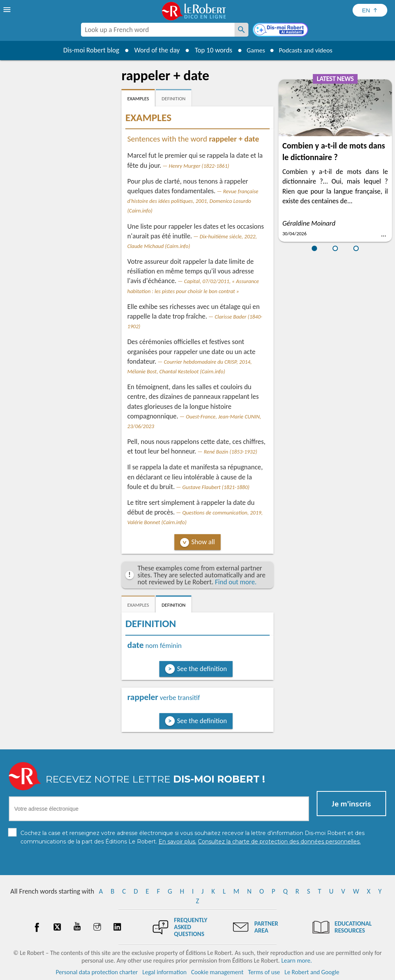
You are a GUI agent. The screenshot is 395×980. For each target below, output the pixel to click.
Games (254, 50)
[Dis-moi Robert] (281, 30)
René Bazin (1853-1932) (230, 452)
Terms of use (264, 972)
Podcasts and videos (307, 50)
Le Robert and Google (312, 972)
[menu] (8, 10)
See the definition (202, 669)
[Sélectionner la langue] (370, 10)
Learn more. (296, 961)
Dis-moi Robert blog (88, 50)
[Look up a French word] (241, 30)
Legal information (165, 972)
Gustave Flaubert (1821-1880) (216, 487)
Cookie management (217, 972)
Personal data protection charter (97, 972)
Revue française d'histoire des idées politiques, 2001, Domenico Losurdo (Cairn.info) (193, 201)
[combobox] (158, 30)
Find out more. (236, 582)
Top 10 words (210, 50)
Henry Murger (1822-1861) (199, 166)
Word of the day (154, 50)
